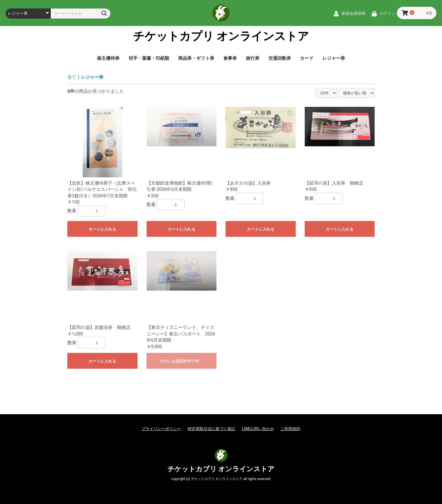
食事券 (230, 58)
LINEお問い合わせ (258, 429)
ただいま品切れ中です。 (182, 361)
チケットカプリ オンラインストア (221, 36)
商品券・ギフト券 (196, 58)
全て (72, 77)
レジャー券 (334, 58)
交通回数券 (280, 58)
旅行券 (253, 58)
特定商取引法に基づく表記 (211, 429)
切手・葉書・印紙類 (149, 58)
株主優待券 (108, 58)
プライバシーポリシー (161, 429)
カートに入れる (102, 229)
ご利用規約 (291, 429)
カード (307, 58)
